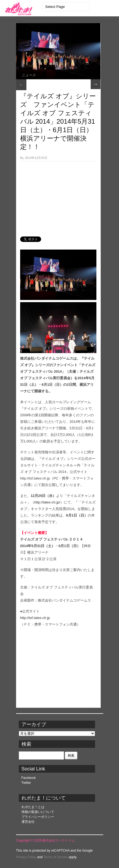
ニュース (29, 75)
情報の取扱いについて (38, 812)
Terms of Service (56, 857)
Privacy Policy (26, 857)
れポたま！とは (33, 807)
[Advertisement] (58, 196)
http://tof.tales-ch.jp (35, 618)
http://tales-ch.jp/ (47, 502)
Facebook (29, 778)
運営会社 (28, 822)
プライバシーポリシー (38, 817)
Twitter (26, 783)
